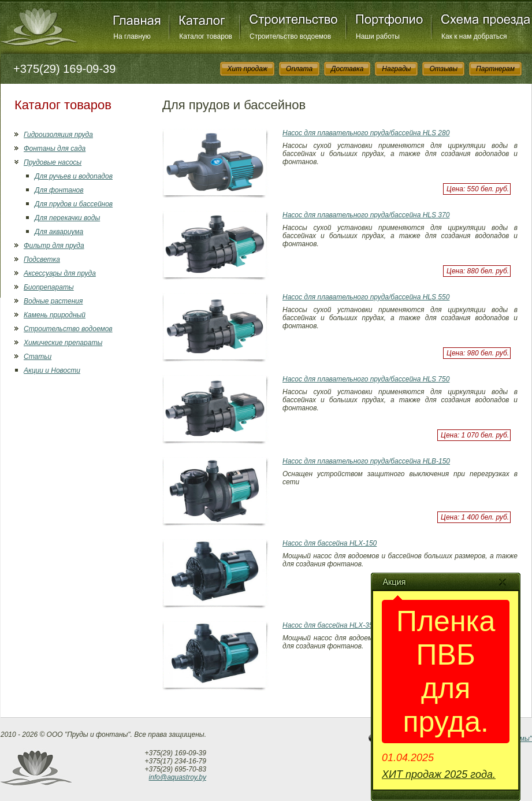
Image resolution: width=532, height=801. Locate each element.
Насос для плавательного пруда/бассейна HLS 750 (366, 379)
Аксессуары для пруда (60, 273)
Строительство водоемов (290, 36)
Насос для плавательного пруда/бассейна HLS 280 (366, 133)
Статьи (38, 357)
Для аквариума (59, 232)
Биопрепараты (49, 287)
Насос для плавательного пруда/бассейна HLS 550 (366, 297)
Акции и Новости (52, 370)
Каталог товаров (206, 36)
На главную (132, 36)
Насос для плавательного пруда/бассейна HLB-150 (366, 461)
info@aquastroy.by (178, 777)
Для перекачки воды (67, 218)
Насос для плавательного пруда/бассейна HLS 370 (366, 215)
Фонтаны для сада (55, 149)
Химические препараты (63, 343)
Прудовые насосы (53, 162)
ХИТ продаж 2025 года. (439, 774)
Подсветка (42, 259)
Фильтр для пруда (54, 246)
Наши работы (378, 36)
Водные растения (53, 301)
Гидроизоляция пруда (58, 135)
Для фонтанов (59, 190)
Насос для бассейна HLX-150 (330, 543)
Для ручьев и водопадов (74, 176)
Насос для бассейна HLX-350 (330, 625)
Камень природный (55, 315)
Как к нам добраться (474, 36)
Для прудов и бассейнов (74, 204)
